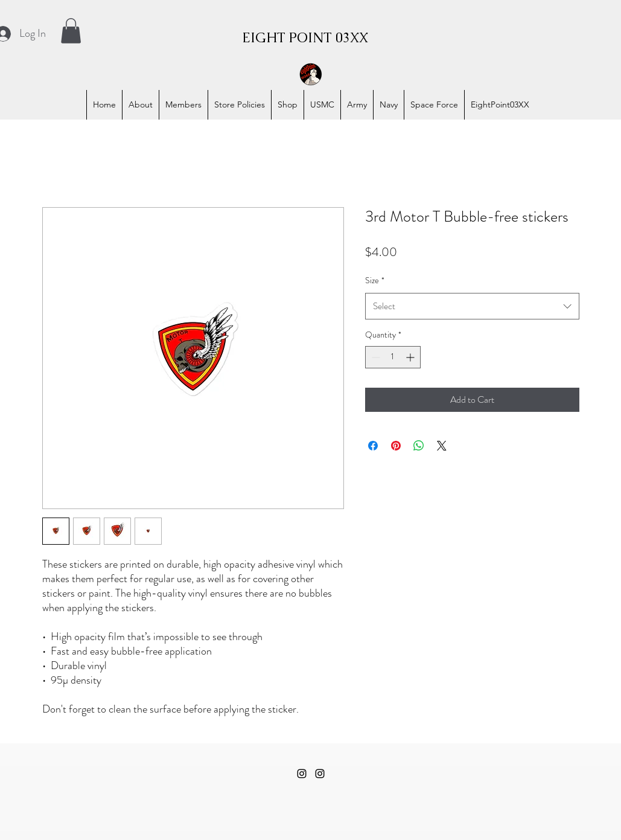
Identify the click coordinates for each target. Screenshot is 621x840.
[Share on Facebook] (373, 446)
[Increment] (411, 357)
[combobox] (472, 306)
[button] (71, 31)
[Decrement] (374, 357)
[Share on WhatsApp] (419, 446)
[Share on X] (442, 446)
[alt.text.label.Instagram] (302, 774)
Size (375, 280)
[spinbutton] (393, 357)
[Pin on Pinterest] (396, 446)
